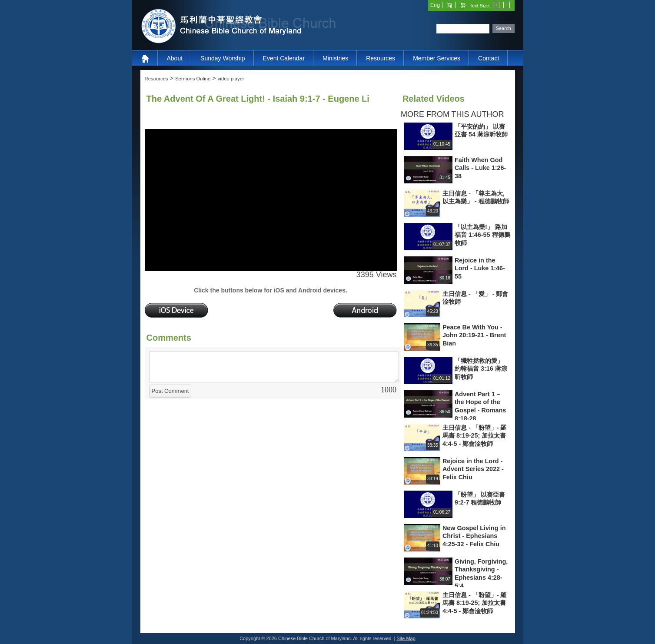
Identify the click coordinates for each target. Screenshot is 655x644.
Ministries (335, 58)
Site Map (406, 638)
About (175, 58)
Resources (381, 58)
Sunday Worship (223, 58)
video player (231, 79)
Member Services (437, 58)
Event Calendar (284, 58)
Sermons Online (193, 79)
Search (504, 28)
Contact (489, 58)
